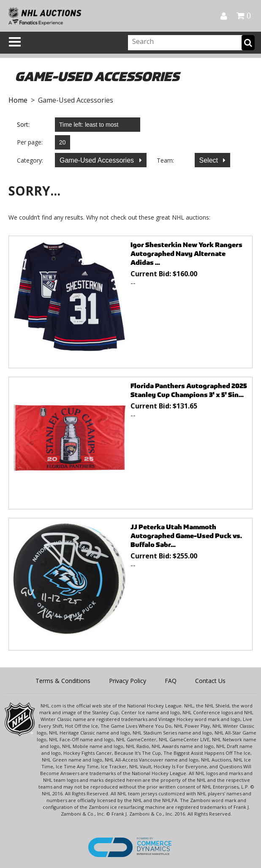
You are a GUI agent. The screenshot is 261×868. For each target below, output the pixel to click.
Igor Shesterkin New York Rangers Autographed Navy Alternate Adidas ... (186, 254)
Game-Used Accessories (98, 160)
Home (18, 100)
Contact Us (210, 681)
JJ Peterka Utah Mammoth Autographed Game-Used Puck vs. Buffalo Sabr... (186, 536)
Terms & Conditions (63, 681)
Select (210, 160)
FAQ (171, 681)
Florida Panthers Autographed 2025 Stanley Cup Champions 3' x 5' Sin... (189, 390)
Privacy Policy (128, 681)
